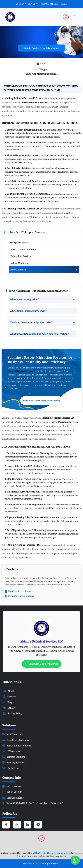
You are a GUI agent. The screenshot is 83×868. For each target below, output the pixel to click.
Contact (9, 708)
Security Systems (13, 762)
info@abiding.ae (60, 4)
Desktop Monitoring (19, 263)
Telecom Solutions (14, 757)
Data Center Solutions (16, 740)
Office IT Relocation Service (23, 249)
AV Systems (11, 768)
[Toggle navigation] (74, 17)
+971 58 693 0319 (42, 4)
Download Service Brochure (19, 591)
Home (41, 64)
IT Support (41, 69)
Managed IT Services (20, 243)
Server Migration (18, 270)
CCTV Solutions (13, 734)
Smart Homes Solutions (17, 746)
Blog (7, 702)
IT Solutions (11, 751)
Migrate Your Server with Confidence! (41, 48)
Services (9, 697)
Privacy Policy (12, 714)
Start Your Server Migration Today (41, 401)
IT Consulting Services (20, 256)
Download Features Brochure (19, 596)
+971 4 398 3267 (25, 4)
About (8, 691)
